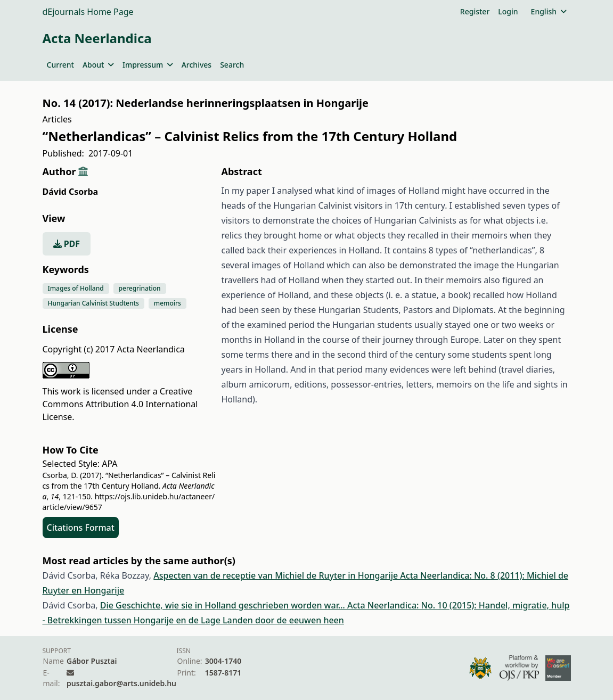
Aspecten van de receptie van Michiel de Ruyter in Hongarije (277, 575)
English (549, 11)
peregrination (140, 288)
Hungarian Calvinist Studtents (93, 303)
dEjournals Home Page (88, 12)
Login (508, 11)
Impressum (148, 65)
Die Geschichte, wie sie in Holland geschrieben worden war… (224, 605)
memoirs (167, 303)
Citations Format (81, 528)
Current (60, 65)
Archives (197, 65)
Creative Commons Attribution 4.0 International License (120, 404)
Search (232, 65)
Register (475, 11)
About (98, 65)
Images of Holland (76, 288)
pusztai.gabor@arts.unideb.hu (121, 683)
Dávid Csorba (71, 192)
